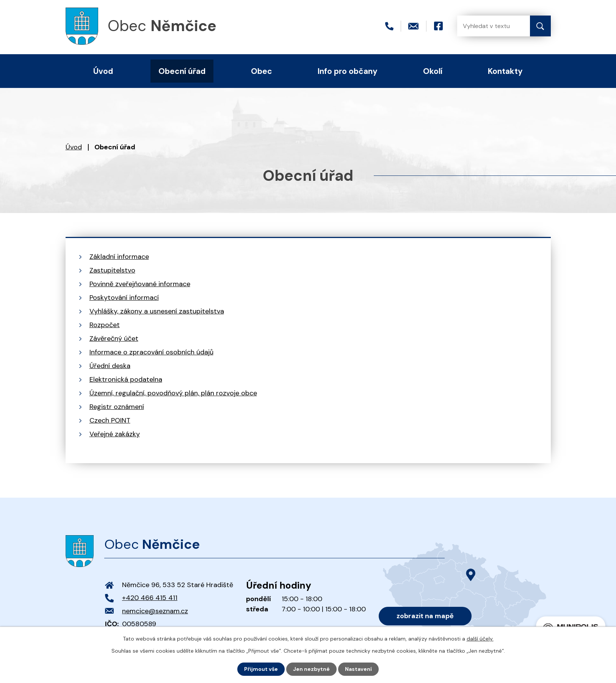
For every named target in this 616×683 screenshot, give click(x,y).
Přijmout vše (261, 669)
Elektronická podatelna (126, 379)
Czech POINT (110, 420)
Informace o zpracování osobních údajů (151, 352)
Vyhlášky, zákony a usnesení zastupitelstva (157, 311)
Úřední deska (110, 366)
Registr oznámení (117, 407)
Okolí (433, 71)
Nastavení (358, 669)
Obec (262, 71)
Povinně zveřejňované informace (140, 284)
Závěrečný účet (114, 338)
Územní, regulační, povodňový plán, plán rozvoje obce (173, 393)
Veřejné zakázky (115, 434)
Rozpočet (105, 325)
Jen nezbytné (311, 669)
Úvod (74, 147)
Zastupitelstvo (112, 270)
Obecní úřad (182, 71)
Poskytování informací (124, 298)
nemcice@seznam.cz (155, 611)
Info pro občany (348, 71)
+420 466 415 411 (150, 598)
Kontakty (505, 71)
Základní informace (119, 257)
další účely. (480, 639)
